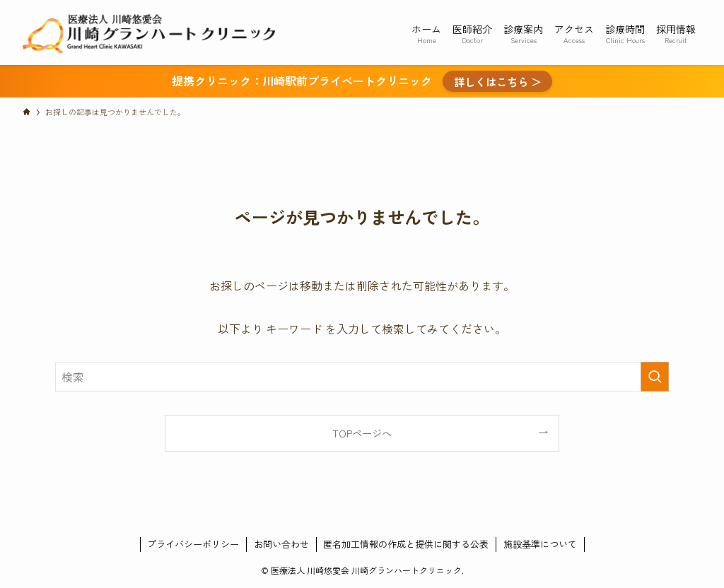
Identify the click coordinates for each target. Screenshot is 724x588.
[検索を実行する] (655, 377)
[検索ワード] (362, 377)
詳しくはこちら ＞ (498, 81)
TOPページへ (362, 433)
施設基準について (540, 544)
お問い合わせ (281, 544)
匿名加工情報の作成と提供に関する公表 (406, 544)
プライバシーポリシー (193, 544)
